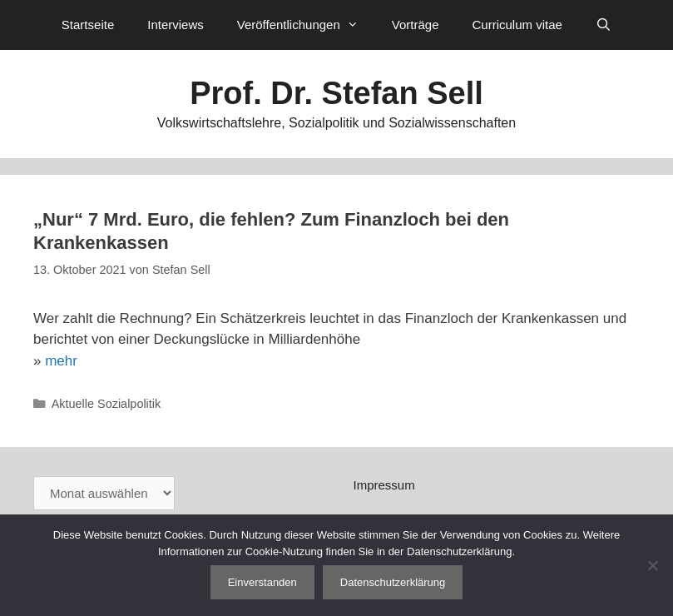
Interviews (176, 25)
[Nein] (652, 565)
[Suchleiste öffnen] (604, 25)
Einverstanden (262, 582)
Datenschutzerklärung (393, 582)
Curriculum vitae (517, 25)
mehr (61, 361)
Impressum (384, 485)
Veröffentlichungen (306, 25)
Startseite (88, 25)
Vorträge (416, 25)
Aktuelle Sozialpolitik (106, 404)
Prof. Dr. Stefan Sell (336, 93)
